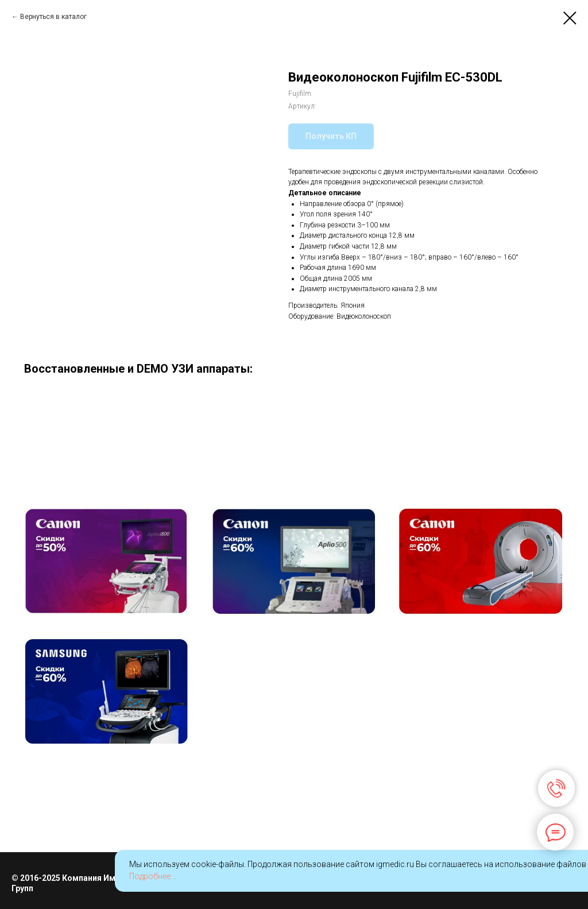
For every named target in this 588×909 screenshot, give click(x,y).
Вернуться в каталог (53, 17)
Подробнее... (152, 876)
